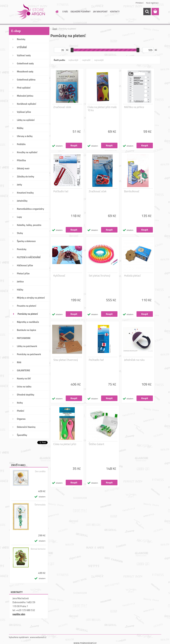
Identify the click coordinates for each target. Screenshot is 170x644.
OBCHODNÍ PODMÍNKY (80, 12)
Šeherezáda (40, 505)
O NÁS (65, 12)
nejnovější (99, 60)
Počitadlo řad (96, 360)
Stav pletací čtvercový (66, 360)
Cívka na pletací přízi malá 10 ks (102, 109)
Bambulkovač (132, 191)
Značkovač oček (62, 107)
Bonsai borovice (38, 549)
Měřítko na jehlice (134, 107)
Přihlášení (139, 3)
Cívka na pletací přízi (65, 444)
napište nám (19, 614)
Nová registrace (152, 3)
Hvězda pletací (132, 276)
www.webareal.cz (38, 637)
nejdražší (86, 60)
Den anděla (40, 471)
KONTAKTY (115, 12)
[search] (147, 12)
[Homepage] (56, 12)
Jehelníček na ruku (134, 360)
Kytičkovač (59, 276)
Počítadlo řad (61, 191)
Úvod (55, 29)
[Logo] (31, 12)
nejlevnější (73, 60)
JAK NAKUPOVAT (100, 12)
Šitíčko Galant (96, 444)
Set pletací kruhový (100, 276)
